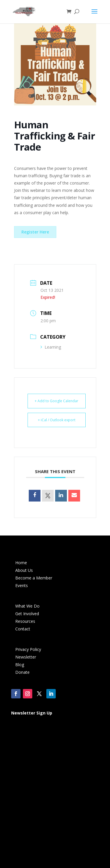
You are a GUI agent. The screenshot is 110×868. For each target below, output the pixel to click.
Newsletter (26, 657)
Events (22, 585)
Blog (20, 665)
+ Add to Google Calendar (56, 401)
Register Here (35, 232)
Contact (23, 629)
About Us (24, 570)
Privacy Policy (28, 649)
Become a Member (34, 578)
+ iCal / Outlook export (57, 420)
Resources (25, 621)
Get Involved (27, 614)
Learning (51, 347)
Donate (22, 672)
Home (21, 563)
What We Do (27, 606)
